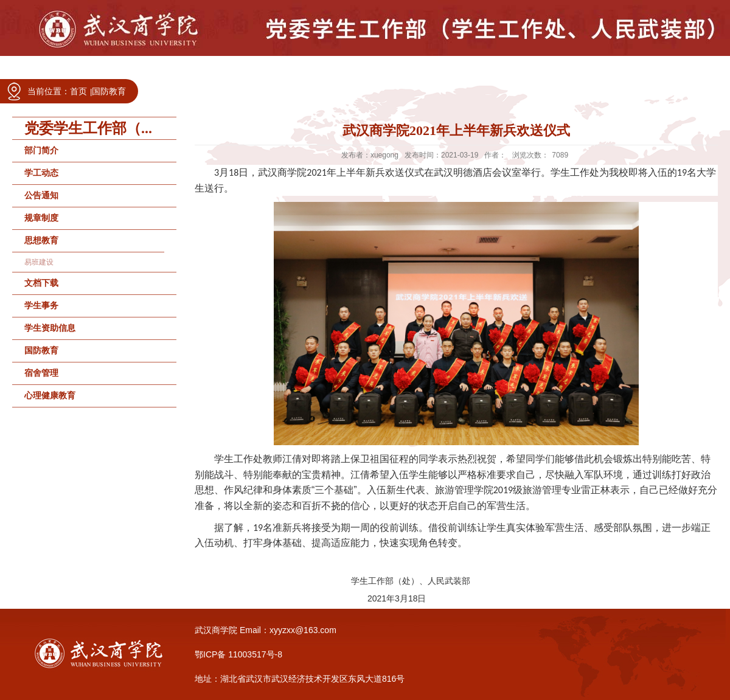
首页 (78, 91)
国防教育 (109, 91)
